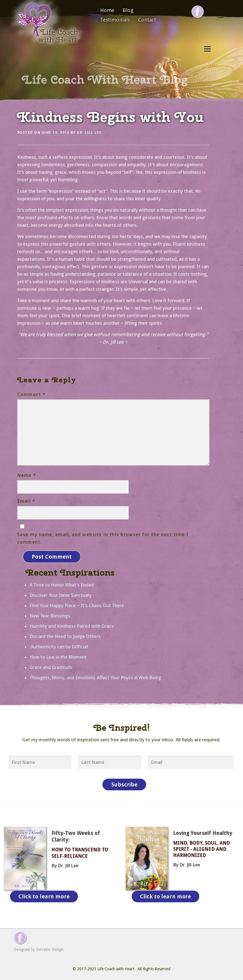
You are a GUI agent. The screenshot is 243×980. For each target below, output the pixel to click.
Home (107, 10)
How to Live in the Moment (58, 656)
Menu (207, 49)
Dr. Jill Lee (89, 133)
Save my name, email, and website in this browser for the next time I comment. (103, 538)
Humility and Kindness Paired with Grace (72, 625)
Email (26, 501)
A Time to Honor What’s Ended (62, 584)
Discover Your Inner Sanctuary (61, 594)
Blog (128, 10)
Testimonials (115, 20)
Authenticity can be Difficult (59, 646)
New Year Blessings (50, 615)
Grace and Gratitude (51, 666)
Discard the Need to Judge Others (65, 636)
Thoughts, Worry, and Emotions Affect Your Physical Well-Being (95, 677)
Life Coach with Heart (116, 966)
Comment (31, 394)
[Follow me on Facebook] (198, 12)
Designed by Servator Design (39, 947)
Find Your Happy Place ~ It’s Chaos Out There (77, 605)
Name (27, 475)
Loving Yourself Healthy (203, 832)
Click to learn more (44, 895)
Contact (147, 20)
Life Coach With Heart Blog (105, 80)
